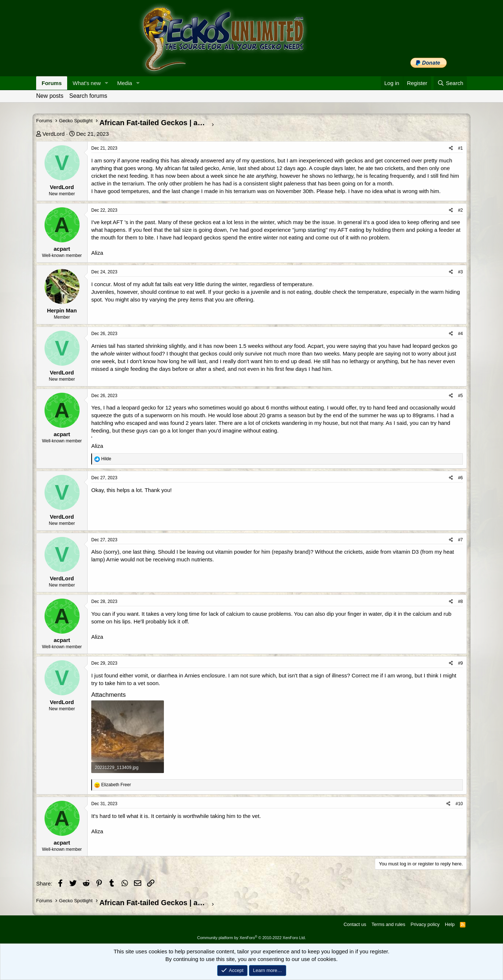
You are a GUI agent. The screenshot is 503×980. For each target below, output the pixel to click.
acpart (62, 249)
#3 (460, 272)
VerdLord (53, 134)
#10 (459, 804)
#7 (460, 540)
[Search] (450, 83)
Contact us (355, 924)
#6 (460, 478)
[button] (107, 83)
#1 (460, 148)
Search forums (88, 96)
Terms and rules (388, 924)
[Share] (451, 148)
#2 (460, 210)
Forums (52, 83)
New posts (50, 96)
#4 (460, 334)
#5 (460, 396)
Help (450, 924)
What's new (87, 83)
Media (125, 83)
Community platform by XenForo (251, 938)
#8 (460, 602)
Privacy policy (425, 924)
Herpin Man (62, 310)
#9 (460, 663)
